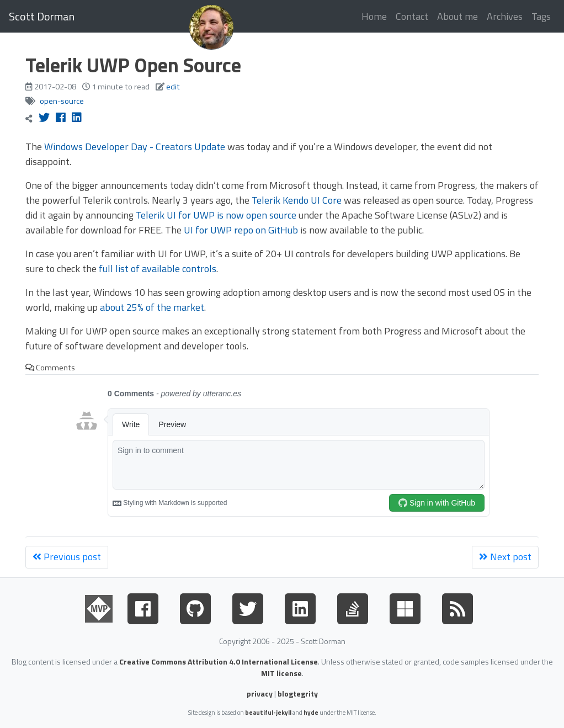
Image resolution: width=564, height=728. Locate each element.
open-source (62, 101)
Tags (541, 16)
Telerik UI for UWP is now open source (216, 215)
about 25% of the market (152, 307)
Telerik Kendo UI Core (297, 200)
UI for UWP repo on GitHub (241, 230)
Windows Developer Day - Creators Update (135, 147)
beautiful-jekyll (268, 712)
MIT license (281, 673)
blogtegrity (298, 694)
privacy (260, 694)
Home (374, 16)
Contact (412, 16)
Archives (505, 16)
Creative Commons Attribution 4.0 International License (219, 661)
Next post (505, 557)
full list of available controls (158, 269)
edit (173, 87)
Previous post (67, 557)
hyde (311, 712)
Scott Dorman (42, 16)
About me (457, 16)
